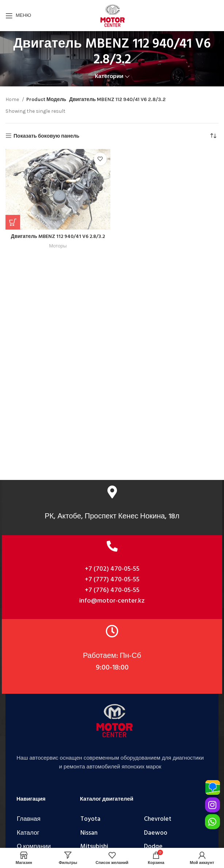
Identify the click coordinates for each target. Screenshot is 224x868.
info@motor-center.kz (112, 601)
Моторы (58, 246)
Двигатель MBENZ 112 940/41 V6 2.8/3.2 (58, 237)
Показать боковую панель (46, 136)
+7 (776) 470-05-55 (112, 590)
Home (13, 99)
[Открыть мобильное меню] (18, 16)
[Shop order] (213, 136)
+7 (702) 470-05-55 (112, 569)
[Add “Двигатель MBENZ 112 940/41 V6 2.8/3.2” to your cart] (13, 222)
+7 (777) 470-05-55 (112, 580)
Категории (109, 76)
